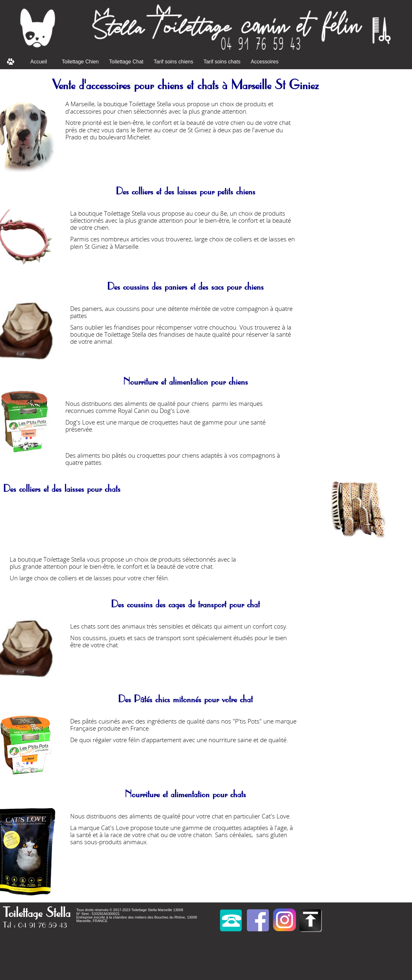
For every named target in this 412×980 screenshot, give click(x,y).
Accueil (39, 62)
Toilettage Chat (126, 62)
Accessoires (265, 62)
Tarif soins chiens (173, 62)
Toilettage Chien (80, 62)
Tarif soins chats (222, 62)
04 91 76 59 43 (43, 924)
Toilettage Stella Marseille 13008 (157, 910)
